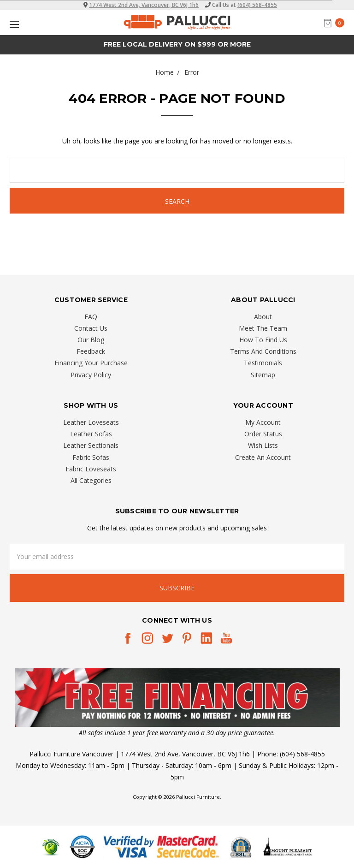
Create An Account (263, 457)
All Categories (91, 480)
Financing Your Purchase (91, 363)
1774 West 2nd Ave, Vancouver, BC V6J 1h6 (144, 5)
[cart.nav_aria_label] (336, 23)
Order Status (263, 434)
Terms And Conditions (263, 351)
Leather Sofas (91, 434)
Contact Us (91, 328)
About (263, 317)
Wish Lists (263, 445)
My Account (263, 422)
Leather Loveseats (91, 422)
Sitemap (263, 375)
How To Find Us (263, 340)
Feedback (91, 351)
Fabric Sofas (91, 457)
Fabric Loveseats (91, 469)
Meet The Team (263, 328)
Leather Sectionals (91, 445)
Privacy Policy (91, 375)
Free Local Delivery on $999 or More (177, 44)
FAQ (91, 317)
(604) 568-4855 (257, 5)
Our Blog (91, 340)
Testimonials (263, 363)
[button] (177, 698)
